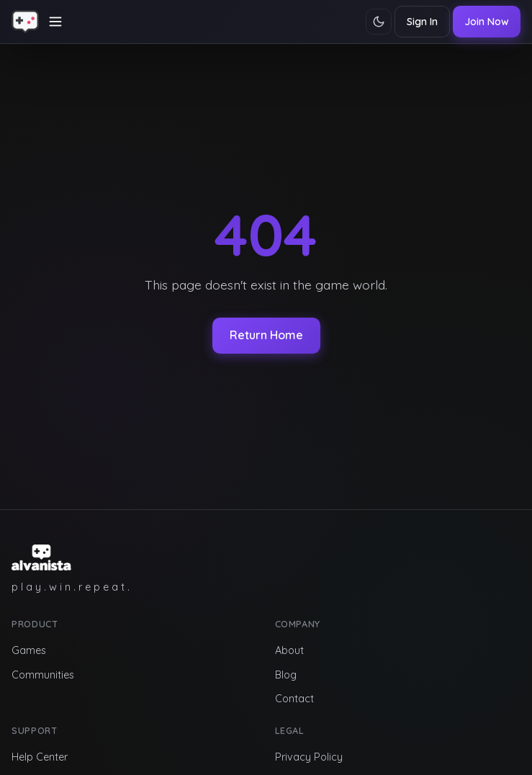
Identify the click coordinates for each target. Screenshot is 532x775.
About (289, 650)
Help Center (40, 757)
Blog (286, 675)
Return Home (266, 335)
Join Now (487, 22)
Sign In (422, 22)
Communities (43, 675)
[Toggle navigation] (55, 22)
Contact (294, 699)
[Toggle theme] (379, 22)
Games (29, 650)
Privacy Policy (309, 757)
